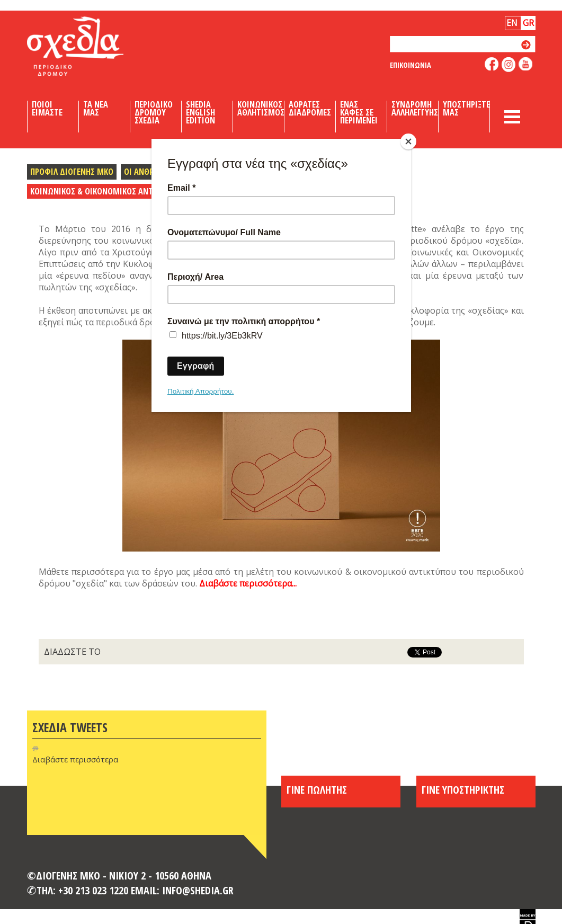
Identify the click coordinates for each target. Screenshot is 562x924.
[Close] (408, 141)
